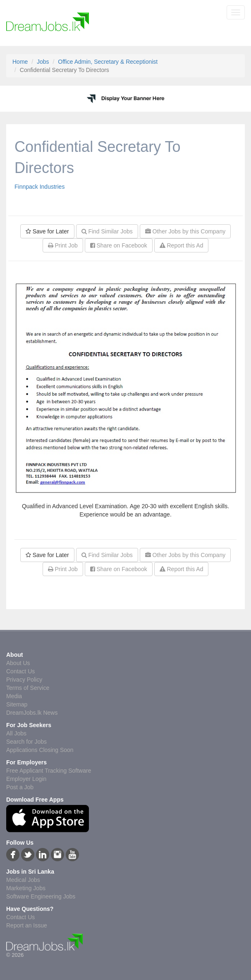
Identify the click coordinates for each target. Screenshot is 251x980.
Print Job (63, 245)
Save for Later (47, 231)
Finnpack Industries (39, 187)
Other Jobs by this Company (185, 231)
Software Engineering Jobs (41, 896)
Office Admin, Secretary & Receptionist (108, 62)
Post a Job (20, 787)
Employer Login (26, 779)
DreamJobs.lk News (32, 713)
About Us (18, 663)
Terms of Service (28, 688)
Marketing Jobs (26, 888)
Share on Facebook (119, 245)
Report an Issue (27, 925)
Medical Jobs (23, 880)
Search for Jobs (26, 742)
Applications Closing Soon (40, 750)
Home (20, 62)
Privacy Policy (24, 680)
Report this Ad (182, 245)
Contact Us (20, 671)
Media (14, 696)
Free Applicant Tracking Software (49, 771)
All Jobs (16, 733)
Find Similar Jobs (107, 231)
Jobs (43, 62)
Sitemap (17, 704)
